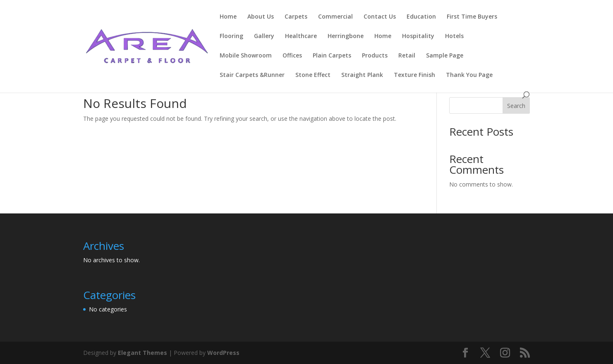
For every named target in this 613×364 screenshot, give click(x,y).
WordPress (223, 353)
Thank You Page (469, 75)
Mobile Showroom (246, 56)
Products (375, 56)
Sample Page (445, 56)
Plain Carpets (332, 56)
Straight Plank (362, 75)
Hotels (454, 36)
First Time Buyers (472, 17)
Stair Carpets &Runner (252, 75)
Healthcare (301, 36)
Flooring (231, 36)
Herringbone (346, 36)
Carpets (296, 17)
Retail (407, 56)
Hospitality (418, 36)
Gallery (264, 36)
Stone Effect (313, 75)
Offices (292, 56)
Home (228, 17)
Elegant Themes (142, 353)
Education (421, 17)
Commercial (335, 17)
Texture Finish (414, 75)
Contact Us (380, 17)
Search (516, 106)
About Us (261, 17)
